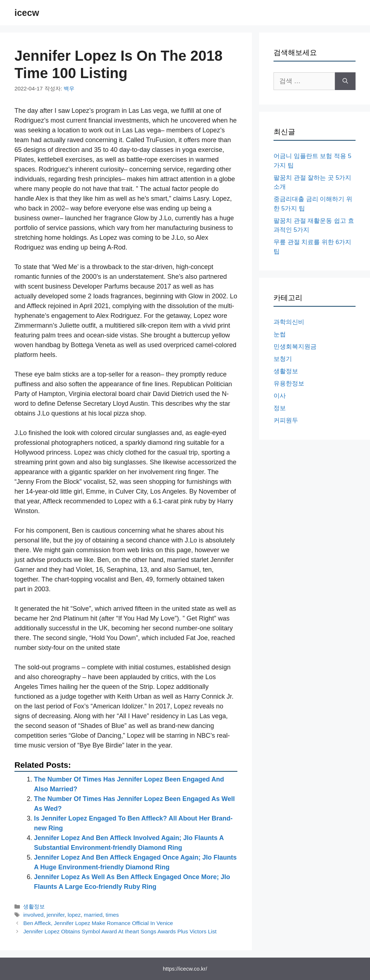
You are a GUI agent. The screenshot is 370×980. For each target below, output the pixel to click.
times (112, 915)
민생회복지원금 (295, 347)
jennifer (55, 915)
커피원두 (286, 420)
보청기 (283, 359)
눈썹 (280, 334)
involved (33, 915)
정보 (280, 408)
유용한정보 (289, 384)
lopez (74, 915)
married (93, 915)
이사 (280, 396)
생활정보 (34, 906)
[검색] (345, 81)
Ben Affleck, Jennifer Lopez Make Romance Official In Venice (98, 923)
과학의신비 (289, 322)
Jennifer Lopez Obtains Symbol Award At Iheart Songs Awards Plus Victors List (120, 931)
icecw (27, 13)
